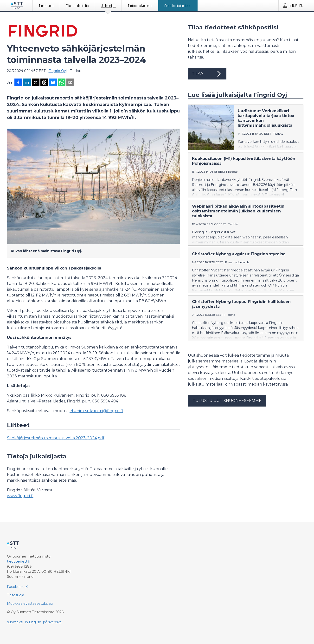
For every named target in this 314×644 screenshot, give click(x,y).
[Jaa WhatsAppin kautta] (62, 83)
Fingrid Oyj (58, 71)
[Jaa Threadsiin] (44, 83)
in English (33, 622)
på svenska (52, 622)
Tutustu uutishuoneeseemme (227, 401)
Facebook (15, 587)
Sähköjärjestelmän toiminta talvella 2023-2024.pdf (56, 438)
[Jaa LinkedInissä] (27, 83)
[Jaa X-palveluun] (36, 83)
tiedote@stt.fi (19, 561)
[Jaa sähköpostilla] (70, 83)
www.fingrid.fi (20, 496)
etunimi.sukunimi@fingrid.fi (96, 411)
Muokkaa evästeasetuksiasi (30, 604)
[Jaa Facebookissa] (18, 83)
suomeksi (15, 622)
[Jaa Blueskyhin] (53, 83)
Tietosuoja (16, 595)
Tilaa (207, 74)
